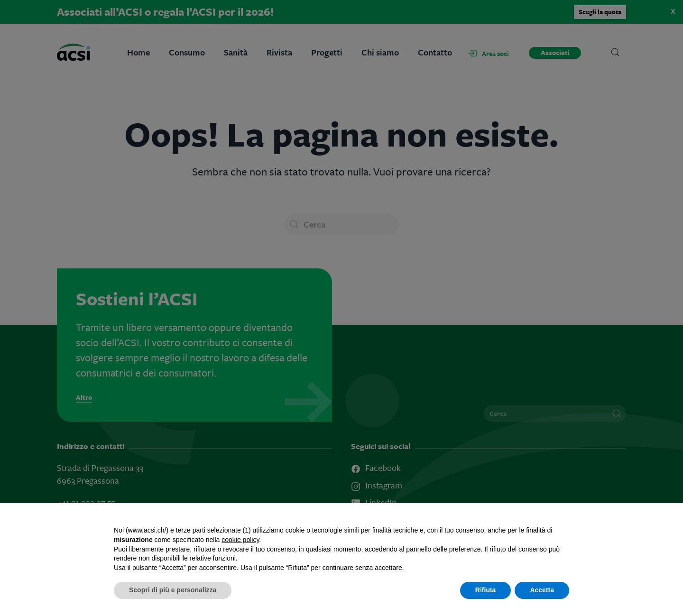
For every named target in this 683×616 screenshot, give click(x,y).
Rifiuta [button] (486, 590)
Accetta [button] (542, 590)
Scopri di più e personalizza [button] (173, 590)
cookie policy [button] (240, 540)
